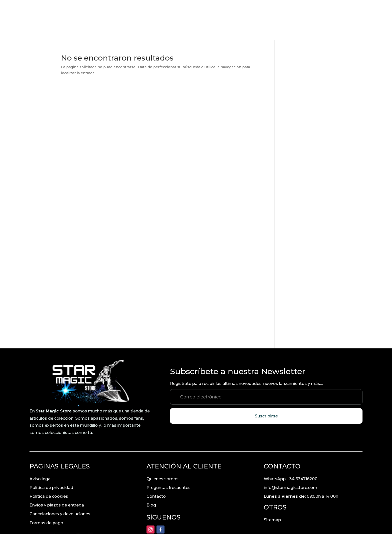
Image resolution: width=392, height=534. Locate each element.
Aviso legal (40, 439)
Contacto (156, 457)
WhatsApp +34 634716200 (291, 439)
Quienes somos (162, 439)
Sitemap (272, 480)
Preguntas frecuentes (168, 448)
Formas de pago (46, 483)
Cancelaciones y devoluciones (60, 474)
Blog (151, 465)
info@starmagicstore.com (290, 448)
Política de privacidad (51, 448)
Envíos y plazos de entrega (57, 465)
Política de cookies (49, 457)
